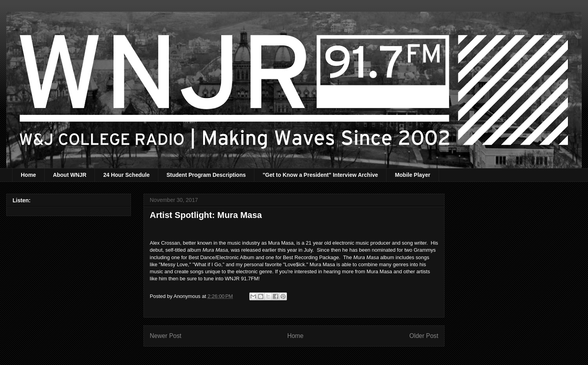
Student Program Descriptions (206, 175)
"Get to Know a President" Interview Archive (320, 175)
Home (28, 175)
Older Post (424, 336)
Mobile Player (412, 175)
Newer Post (166, 336)
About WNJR (70, 175)
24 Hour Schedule (126, 175)
